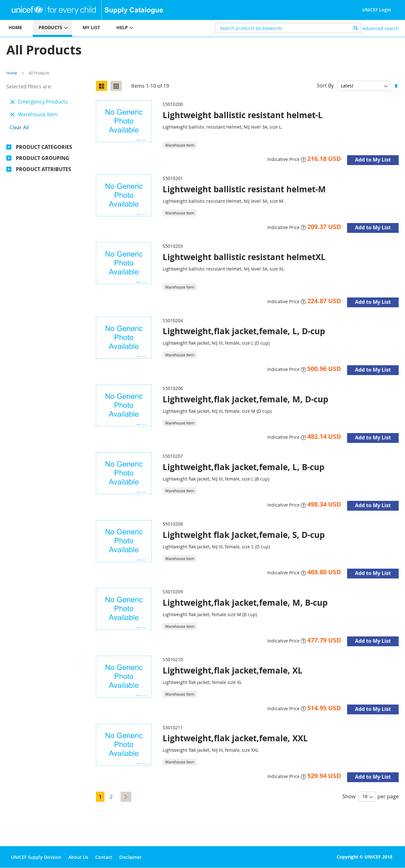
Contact (104, 857)
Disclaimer (131, 857)
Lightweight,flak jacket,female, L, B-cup (243, 467)
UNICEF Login (377, 10)
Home (12, 73)
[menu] (101, 28)
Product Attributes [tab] (44, 169)
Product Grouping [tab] (43, 158)
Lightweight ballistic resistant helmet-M (244, 189)
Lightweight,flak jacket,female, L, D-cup (244, 331)
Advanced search (380, 28)
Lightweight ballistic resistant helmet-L (243, 115)
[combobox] (288, 28)
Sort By (325, 86)
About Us (78, 857)
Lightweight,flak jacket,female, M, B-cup (245, 603)
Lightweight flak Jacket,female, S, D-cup (244, 535)
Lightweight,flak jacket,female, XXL (235, 738)
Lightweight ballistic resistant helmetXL (244, 257)
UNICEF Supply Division (36, 857)
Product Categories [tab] (44, 147)
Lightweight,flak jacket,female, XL (233, 670)
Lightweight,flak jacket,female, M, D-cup (245, 399)
